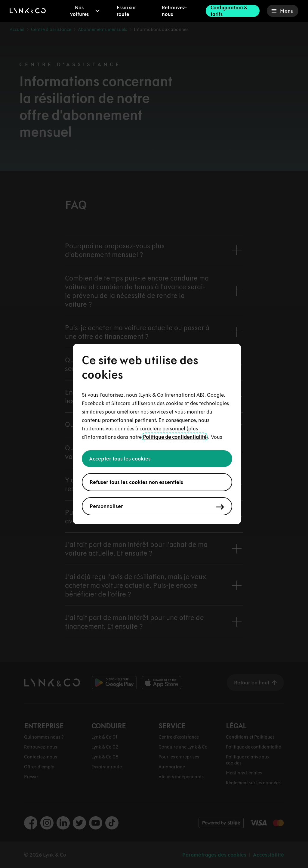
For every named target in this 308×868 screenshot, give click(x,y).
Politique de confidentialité (175, 437)
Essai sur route (126, 11)
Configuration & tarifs (229, 11)
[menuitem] (84, 11)
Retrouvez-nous (174, 11)
